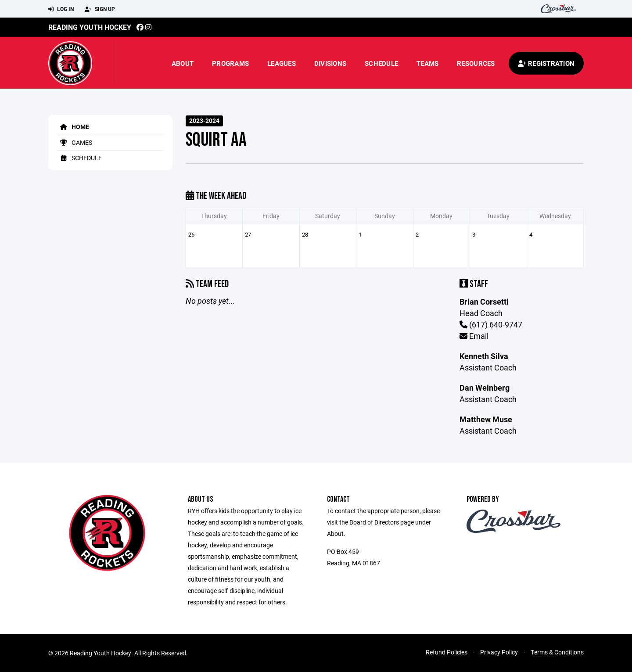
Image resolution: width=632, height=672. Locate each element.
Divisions (330, 63)
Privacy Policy (499, 652)
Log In (61, 9)
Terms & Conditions (557, 652)
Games (75, 142)
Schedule (381, 63)
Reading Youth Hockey (90, 27)
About (183, 63)
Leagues (282, 63)
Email (474, 336)
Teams (427, 63)
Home (73, 127)
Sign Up (100, 9)
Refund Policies (447, 652)
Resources (476, 63)
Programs (230, 63)
